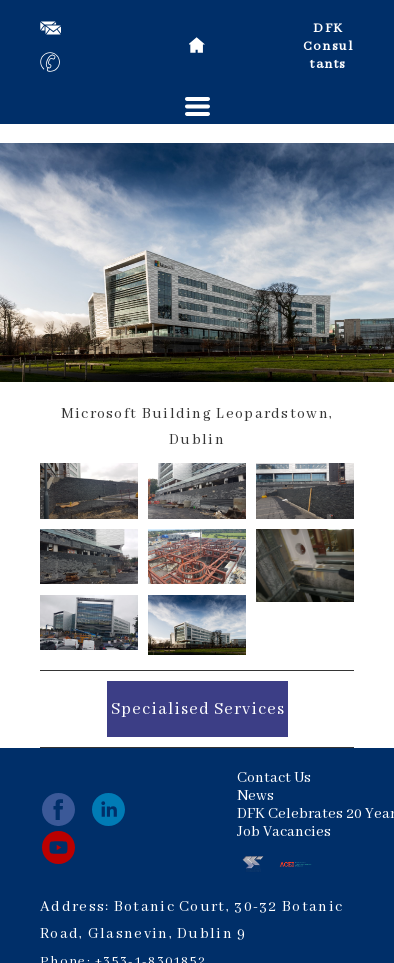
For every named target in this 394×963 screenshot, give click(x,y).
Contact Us (274, 778)
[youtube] (58, 847)
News (255, 796)
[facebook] (58, 809)
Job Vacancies (284, 832)
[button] (197, 106)
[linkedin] (108, 809)
